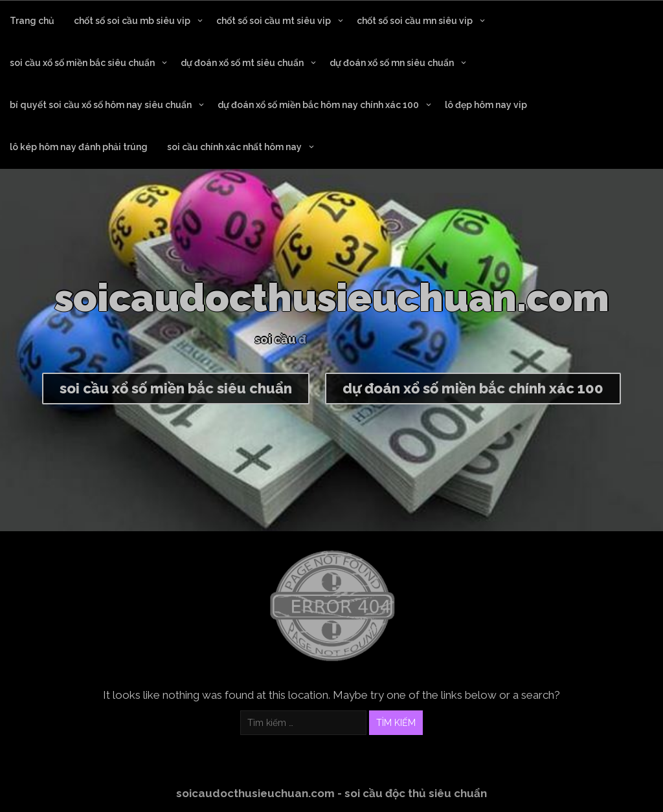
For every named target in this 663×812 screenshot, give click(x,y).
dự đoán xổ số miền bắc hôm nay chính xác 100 (318, 105)
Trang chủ (32, 21)
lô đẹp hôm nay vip (486, 105)
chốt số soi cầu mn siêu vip (415, 21)
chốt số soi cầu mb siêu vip (132, 21)
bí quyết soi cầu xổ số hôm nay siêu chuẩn (101, 105)
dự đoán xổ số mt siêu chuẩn (242, 63)
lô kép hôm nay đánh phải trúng (79, 147)
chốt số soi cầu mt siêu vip (274, 21)
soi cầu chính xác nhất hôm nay (234, 147)
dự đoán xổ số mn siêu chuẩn (392, 63)
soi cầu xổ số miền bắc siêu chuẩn (82, 63)
